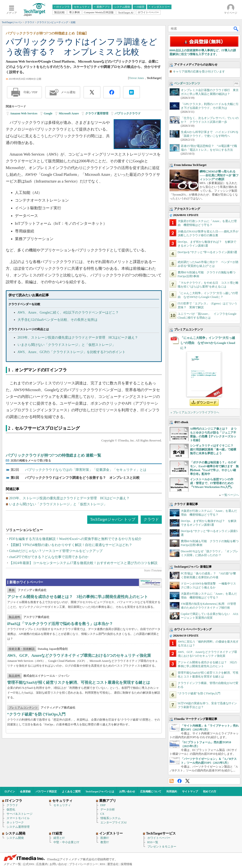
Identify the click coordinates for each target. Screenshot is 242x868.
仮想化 (11, 809)
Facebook (180, 781)
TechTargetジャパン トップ (113, 519)
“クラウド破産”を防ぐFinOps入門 (36, 714)
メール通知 (68, 92)
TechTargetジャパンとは (100, 791)
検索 (236, 29)
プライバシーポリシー (84, 864)
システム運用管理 (18, 827)
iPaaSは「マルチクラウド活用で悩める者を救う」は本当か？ (60, 624)
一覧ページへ (230, 495)
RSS (172, 781)
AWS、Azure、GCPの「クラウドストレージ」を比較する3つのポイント (72, 352)
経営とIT (59, 838)
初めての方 (210, 791)
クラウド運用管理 (97, 113)
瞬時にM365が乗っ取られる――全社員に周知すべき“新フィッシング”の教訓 (219, 175)
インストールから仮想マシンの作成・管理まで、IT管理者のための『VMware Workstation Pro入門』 (212, 483)
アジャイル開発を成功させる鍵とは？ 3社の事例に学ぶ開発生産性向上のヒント (78, 597)
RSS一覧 (153, 842)
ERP (103, 805)
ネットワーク (15, 822)
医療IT (105, 838)
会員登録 (25, 791)
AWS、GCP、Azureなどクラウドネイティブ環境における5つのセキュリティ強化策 (79, 655)
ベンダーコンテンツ (187, 83)
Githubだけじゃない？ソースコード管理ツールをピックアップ (56, 551)
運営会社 (113, 864)
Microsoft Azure (69, 113)
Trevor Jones (137, 78)
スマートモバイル (18, 818)
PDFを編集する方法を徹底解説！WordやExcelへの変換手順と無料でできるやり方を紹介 (75, 539)
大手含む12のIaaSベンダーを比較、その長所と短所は (58, 320)
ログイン (10, 791)
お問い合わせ (127, 791)
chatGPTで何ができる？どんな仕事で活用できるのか (49, 557)
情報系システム (111, 818)
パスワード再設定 (46, 791)
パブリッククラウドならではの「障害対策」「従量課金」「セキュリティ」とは (86, 470)
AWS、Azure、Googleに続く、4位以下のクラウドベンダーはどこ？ (68, 312)
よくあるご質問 (71, 791)
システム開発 (15, 838)
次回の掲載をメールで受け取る (31, 460)
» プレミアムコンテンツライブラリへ (195, 412)
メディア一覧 (12, 864)
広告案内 (42, 864)
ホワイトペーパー (159, 838)
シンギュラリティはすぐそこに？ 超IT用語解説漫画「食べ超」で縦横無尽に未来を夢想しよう (213, 449)
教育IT (105, 842)
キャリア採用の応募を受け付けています (199, 72)
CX (102, 814)
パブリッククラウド (128, 113)
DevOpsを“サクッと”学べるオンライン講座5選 (208, 252)
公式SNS (28, 864)
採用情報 (126, 864)
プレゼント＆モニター (162, 847)
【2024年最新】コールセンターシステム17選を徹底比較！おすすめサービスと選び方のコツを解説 (83, 563)
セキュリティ (62, 805)
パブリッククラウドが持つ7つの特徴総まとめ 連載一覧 (53, 455)
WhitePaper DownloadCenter (150, 583)
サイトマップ (190, 791)
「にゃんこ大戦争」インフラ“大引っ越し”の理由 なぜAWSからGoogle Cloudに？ (208, 343)
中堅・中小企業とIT (66, 842)
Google (48, 113)
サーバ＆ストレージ (20, 814)
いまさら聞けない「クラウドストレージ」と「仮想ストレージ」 (66, 345)
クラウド (151, 519)
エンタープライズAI (114, 822)
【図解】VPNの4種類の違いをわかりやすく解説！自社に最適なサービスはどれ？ (71, 545)
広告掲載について (151, 791)
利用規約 (172, 791)
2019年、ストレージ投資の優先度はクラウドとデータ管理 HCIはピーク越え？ (78, 338)
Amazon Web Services (24, 113)
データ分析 (108, 809)
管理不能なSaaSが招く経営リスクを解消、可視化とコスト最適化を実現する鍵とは (79, 682)
